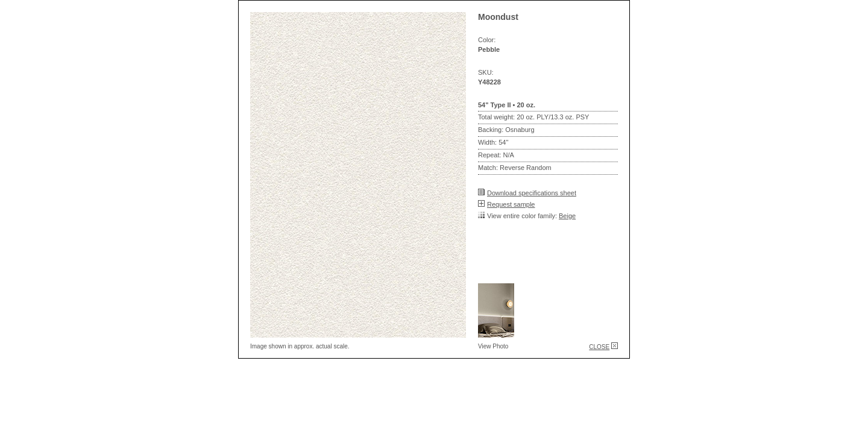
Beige (567, 216)
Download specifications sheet (532, 193)
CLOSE (599, 347)
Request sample (511, 204)
